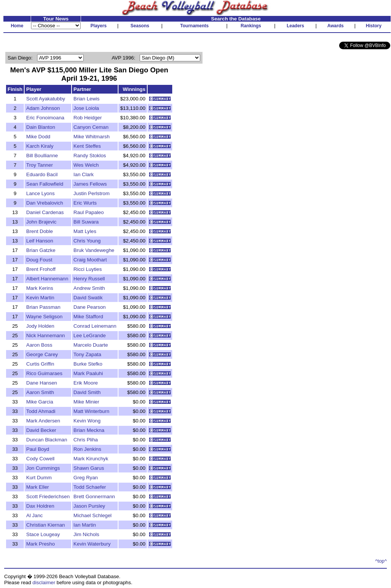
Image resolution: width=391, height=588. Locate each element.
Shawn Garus (89, 468)
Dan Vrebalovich (44, 203)
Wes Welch (86, 165)
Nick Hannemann (45, 335)
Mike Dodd (38, 137)
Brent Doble (39, 231)
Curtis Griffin (40, 364)
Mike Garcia (40, 402)
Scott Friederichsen (48, 497)
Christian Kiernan (45, 525)
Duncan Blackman (47, 440)
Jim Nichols (86, 534)
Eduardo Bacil (42, 174)
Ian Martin (85, 525)
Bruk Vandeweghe (94, 250)
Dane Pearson (90, 307)
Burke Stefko (88, 364)
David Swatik (88, 298)
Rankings (251, 26)
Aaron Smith (40, 392)
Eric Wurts (85, 203)
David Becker (41, 430)
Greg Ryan (86, 478)
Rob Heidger (88, 118)
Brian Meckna (89, 430)
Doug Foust (39, 260)
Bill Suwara (86, 222)
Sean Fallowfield (45, 184)
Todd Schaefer (90, 487)
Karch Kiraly (40, 146)
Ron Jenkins (87, 449)
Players (99, 26)
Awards (336, 26)
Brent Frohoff (41, 269)
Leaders (295, 26)
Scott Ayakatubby (46, 99)
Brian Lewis (86, 99)
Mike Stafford (88, 317)
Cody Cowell (40, 459)
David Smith (87, 392)
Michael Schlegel (93, 515)
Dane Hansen (42, 383)
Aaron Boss (39, 345)
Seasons (140, 26)
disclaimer (44, 583)
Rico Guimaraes (44, 373)
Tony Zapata (87, 354)
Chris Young (87, 241)
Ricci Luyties (88, 269)
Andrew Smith (89, 288)
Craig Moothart (90, 260)
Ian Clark (83, 174)
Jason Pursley (89, 506)
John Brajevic (41, 222)
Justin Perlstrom (92, 193)
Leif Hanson (40, 241)
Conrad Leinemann (95, 326)
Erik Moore (86, 383)
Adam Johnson (43, 108)
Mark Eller (37, 487)
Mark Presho (41, 544)
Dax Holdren (40, 506)
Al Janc (34, 515)
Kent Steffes (87, 146)
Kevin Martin (40, 298)
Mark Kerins (40, 288)
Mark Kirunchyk (91, 459)
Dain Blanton (41, 127)
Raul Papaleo (89, 212)
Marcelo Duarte (91, 345)
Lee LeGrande (90, 335)
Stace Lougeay (43, 534)
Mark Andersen (43, 421)
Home (17, 26)
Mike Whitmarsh (92, 137)
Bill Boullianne (42, 156)
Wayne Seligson (44, 317)
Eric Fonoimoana (45, 118)
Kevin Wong (87, 421)
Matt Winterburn (91, 411)
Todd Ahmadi (41, 411)
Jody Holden (40, 326)
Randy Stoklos (90, 156)
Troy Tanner (39, 165)
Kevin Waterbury (92, 544)
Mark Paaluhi (88, 373)
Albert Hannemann (47, 279)
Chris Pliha (86, 440)
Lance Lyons (40, 193)
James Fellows (90, 184)
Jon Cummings (43, 468)
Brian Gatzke (41, 250)
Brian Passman (43, 307)
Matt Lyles (85, 231)
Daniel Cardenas (45, 212)
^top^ (381, 561)
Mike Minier (86, 402)
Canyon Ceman (91, 127)
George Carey (42, 354)
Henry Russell (89, 279)
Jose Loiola (86, 108)
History (374, 26)
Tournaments (194, 26)
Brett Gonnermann (94, 497)
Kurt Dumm (39, 478)
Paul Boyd (38, 449)
